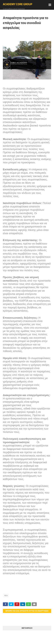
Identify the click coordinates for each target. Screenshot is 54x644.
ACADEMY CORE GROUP (18, 4)
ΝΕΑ (6, 595)
